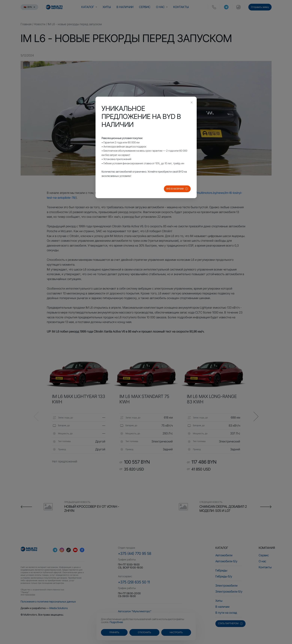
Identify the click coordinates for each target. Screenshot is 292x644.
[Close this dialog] (192, 103)
